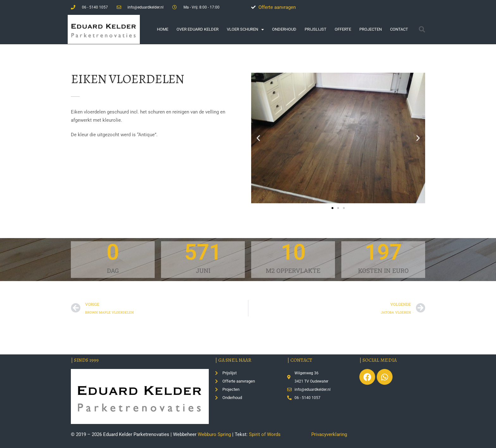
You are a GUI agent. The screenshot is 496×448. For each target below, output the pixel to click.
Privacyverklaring (329, 434)
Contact (399, 29)
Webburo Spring (214, 434)
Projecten (371, 29)
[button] (422, 29)
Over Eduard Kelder (198, 29)
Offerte (343, 29)
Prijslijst (316, 29)
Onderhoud (284, 29)
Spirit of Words (265, 434)
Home (163, 29)
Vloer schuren (245, 30)
